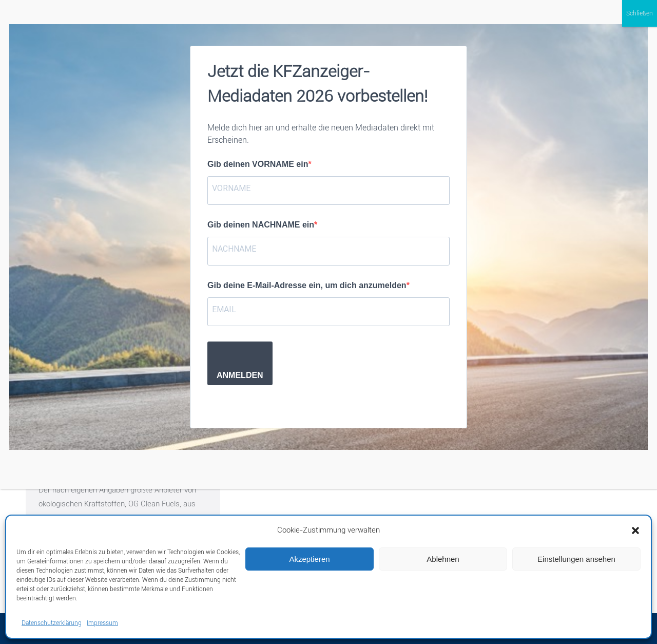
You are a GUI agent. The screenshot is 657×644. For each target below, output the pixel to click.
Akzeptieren (309, 559)
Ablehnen (443, 559)
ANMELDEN (240, 375)
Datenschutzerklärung (52, 623)
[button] (635, 531)
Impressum (102, 623)
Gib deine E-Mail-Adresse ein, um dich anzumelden (307, 285)
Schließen (640, 13)
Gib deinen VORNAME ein (258, 164)
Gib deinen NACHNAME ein (261, 225)
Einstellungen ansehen (576, 559)
